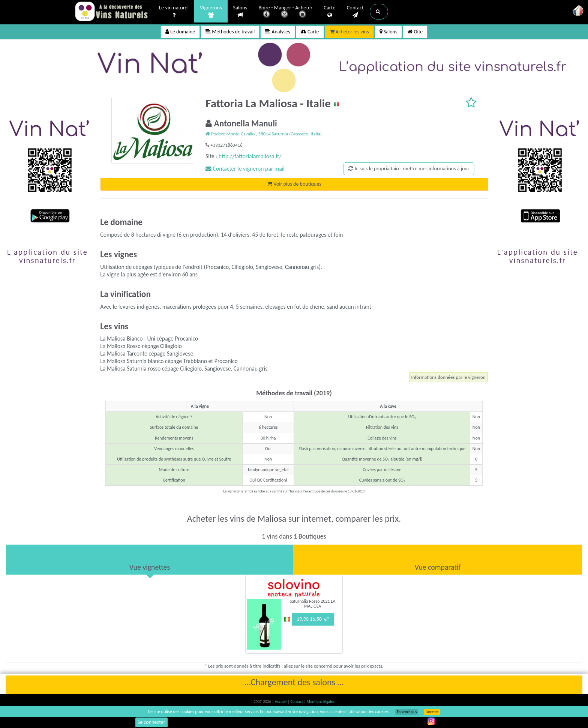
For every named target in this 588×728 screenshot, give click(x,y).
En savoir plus (407, 712)
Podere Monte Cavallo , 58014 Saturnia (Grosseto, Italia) (264, 134)
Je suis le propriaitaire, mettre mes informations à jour (409, 169)
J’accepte (432, 712)
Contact (355, 12)
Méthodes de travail (230, 32)
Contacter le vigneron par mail (245, 169)
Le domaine (180, 32)
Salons (240, 11)
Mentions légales (321, 702)
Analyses (278, 32)
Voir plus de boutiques (294, 184)
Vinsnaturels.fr (112, 12)
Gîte (415, 32)
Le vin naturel (174, 12)
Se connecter (151, 722)
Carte (329, 12)
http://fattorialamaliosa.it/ (250, 156)
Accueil (281, 702)
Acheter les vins (349, 32)
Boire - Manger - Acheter (285, 12)
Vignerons (211, 12)
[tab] (150, 560)
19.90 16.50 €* (313, 619)
